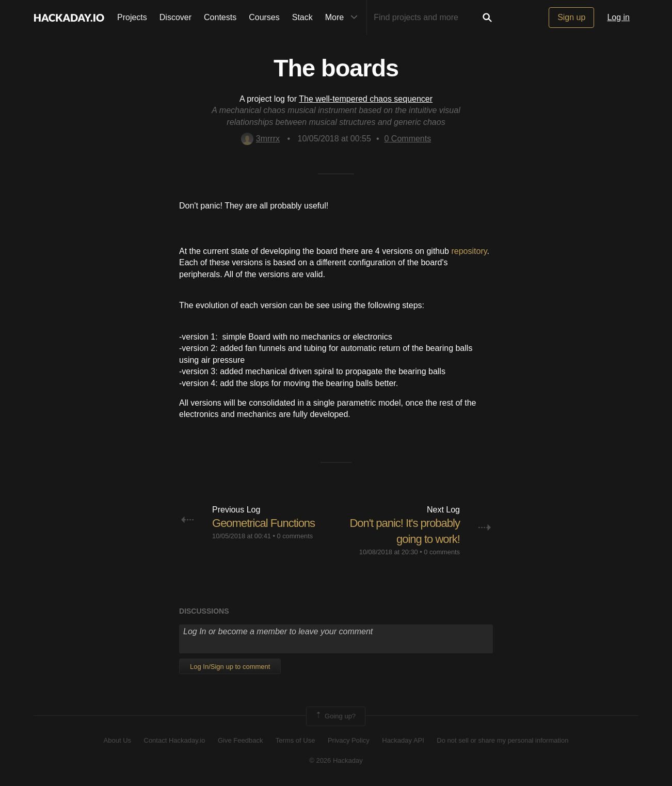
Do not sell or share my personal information (502, 740)
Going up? (335, 716)
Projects (132, 17)
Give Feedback (240, 740)
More (344, 18)
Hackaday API (403, 740)
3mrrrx (260, 139)
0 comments (295, 536)
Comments (408, 139)
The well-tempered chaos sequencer (366, 99)
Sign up (571, 17)
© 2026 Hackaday (336, 760)
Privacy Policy (349, 740)
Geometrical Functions (263, 523)
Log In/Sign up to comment (230, 667)
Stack (302, 17)
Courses (264, 17)
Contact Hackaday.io (175, 740)
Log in (618, 17)
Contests (220, 17)
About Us (117, 740)
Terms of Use (295, 740)
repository (469, 251)
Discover (175, 17)
